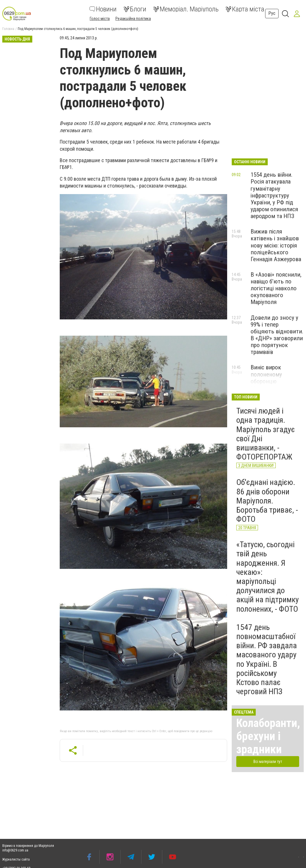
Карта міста (245, 9)
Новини (103, 9)
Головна (8, 29)
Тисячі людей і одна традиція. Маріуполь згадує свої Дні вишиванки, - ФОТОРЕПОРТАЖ (266, 434)
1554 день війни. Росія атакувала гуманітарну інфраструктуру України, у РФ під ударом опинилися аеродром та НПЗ (274, 195)
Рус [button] (272, 13)
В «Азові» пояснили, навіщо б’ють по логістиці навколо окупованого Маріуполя (276, 288)
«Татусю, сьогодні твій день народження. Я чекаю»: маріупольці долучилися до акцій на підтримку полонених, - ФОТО (268, 577)
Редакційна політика (133, 19)
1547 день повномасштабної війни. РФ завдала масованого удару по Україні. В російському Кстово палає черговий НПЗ (267, 659)
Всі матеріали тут (268, 762)
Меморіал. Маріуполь (186, 9)
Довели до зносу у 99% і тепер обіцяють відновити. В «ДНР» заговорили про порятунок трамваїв (277, 335)
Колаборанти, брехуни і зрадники (268, 736)
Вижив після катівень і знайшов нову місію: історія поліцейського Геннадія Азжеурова (276, 245)
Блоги (135, 9)
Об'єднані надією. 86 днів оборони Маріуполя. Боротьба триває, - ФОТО (267, 501)
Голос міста (100, 19)
